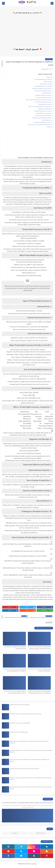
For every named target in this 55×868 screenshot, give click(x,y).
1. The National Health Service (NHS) (43, 80)
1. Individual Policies (47, 93)
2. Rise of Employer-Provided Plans (44, 116)
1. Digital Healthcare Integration (44, 114)
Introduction (49, 77)
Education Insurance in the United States (20, 723)
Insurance (49, 59)
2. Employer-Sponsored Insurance (44, 95)
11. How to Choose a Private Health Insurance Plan (40, 125)
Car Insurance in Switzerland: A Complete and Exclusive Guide (15, 648)
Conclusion (49, 127)
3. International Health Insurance (44, 98)
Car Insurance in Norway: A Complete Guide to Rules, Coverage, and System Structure (39, 648)
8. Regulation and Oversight (45, 109)
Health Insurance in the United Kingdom (20, 705)
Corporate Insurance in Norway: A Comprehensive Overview (25, 769)
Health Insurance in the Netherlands (19, 732)
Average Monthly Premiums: (45, 105)
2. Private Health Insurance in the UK (43, 86)
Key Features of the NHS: (46, 84)
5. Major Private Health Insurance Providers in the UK (39, 100)
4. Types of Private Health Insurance (43, 91)
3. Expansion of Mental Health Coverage (42, 118)
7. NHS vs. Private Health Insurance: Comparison (40, 107)
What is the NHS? (48, 82)
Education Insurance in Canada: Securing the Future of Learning (26, 714)
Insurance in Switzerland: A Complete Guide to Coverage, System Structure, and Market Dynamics (39, 692)
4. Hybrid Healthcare (47, 120)
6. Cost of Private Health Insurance (44, 102)
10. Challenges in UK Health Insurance (43, 123)
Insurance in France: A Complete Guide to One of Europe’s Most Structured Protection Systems (15, 692)
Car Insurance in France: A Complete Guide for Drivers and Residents (40, 670)
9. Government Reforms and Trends (43, 111)
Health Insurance (41, 833)
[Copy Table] (52, 431)
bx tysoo (32, 864)
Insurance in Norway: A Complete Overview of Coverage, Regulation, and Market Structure (15, 670)
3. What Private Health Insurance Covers (42, 89)
